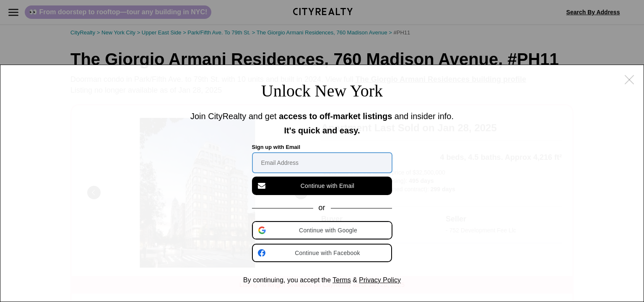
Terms (342, 280)
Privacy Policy (380, 280)
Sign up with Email (276, 147)
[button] (323, 230)
